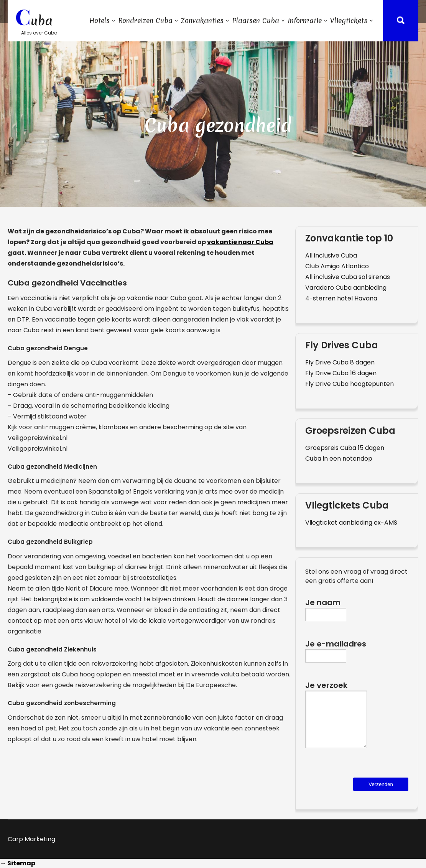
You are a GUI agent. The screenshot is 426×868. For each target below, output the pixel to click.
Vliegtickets (349, 21)
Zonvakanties (202, 21)
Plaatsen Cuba (256, 21)
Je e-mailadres (336, 649)
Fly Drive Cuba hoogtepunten (350, 384)
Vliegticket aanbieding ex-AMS (351, 523)
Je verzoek (336, 720)
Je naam (326, 608)
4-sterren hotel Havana (341, 298)
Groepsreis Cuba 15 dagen (345, 448)
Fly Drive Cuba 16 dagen (341, 373)
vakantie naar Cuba (240, 242)
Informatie (305, 21)
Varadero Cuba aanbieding (346, 288)
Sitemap (21, 863)
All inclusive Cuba (331, 255)
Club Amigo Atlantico (337, 266)
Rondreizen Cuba (145, 21)
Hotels (100, 21)
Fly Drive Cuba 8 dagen (340, 362)
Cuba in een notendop (339, 459)
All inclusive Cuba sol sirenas (348, 277)
